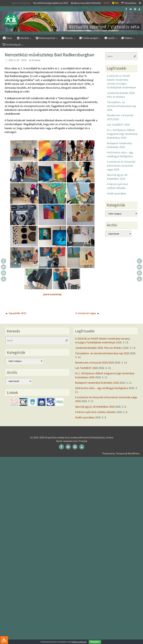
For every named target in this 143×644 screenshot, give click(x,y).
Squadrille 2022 (16, 313)
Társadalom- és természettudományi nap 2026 (121, 106)
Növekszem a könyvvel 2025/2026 (95, 362)
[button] (71, 21)
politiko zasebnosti (79, 642)
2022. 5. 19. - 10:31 (18, 60)
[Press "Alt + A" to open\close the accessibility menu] (4, 640)
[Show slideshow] (52, 295)
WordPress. (134, 453)
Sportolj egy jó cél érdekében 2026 (95, 407)
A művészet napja (87, 313)
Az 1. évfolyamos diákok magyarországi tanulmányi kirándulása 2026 (122, 134)
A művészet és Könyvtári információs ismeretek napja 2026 (121, 165)
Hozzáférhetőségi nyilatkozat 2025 (51, 3)
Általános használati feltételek (86, 3)
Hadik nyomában (117, 193)
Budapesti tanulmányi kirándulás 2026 (97, 383)
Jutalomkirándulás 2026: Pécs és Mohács (99, 348)
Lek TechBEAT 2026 (118, 125)
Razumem (95, 642)
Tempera (120, 453)
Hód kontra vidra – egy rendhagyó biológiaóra (102, 388)
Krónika (36, 60)
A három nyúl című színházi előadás (95, 412)
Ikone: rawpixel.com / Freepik (72, 441)
